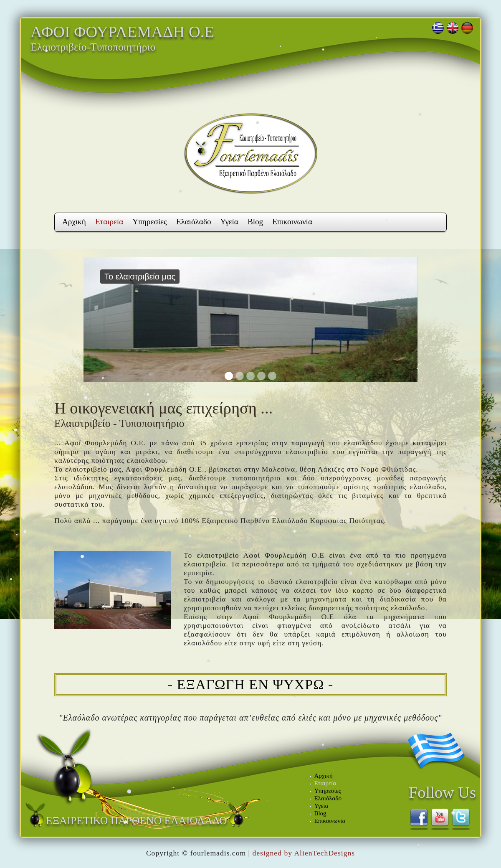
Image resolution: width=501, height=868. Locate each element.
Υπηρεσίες (149, 222)
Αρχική (74, 222)
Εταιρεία (109, 222)
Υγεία (229, 222)
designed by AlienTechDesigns (304, 853)
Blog (255, 222)
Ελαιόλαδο (194, 222)
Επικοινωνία (292, 222)
